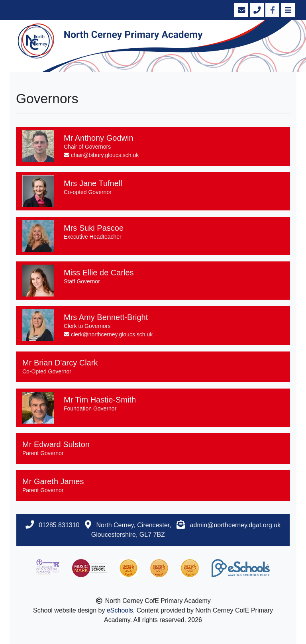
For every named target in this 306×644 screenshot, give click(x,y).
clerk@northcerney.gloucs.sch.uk (108, 334)
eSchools (120, 610)
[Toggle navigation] (287, 10)
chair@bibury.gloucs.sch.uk (101, 155)
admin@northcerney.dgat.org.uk (235, 525)
